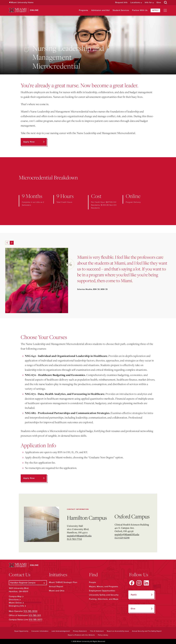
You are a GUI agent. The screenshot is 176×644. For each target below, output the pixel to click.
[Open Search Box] (166, 3)
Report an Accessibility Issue (118, 631)
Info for (148, 3)
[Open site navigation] (165, 10)
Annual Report (56, 587)
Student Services (121, 10)
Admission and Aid (100, 10)
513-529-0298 (122, 538)
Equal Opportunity (21, 631)
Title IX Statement (97, 631)
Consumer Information (40, 631)
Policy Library (103, 635)
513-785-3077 (35, 620)
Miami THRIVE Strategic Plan (63, 582)
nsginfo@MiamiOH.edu (79, 536)
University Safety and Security (104, 595)
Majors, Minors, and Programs (103, 587)
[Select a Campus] (28, 583)
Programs (84, 10)
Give (159, 3)
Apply (155, 10)
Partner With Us (140, 10)
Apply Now (29, 142)
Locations (135, 3)
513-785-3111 (35, 615)
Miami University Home (22, 3)
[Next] (12, 243)
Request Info (121, 3)
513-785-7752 (74, 539)
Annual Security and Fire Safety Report (147, 631)
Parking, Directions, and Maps (104, 599)
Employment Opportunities (102, 591)
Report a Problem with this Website (81, 635)
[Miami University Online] (24, 10)
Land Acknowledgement (61, 631)
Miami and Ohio (57, 591)
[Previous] (7, 243)
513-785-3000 (31, 611)
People (92, 582)
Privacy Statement (80, 631)
